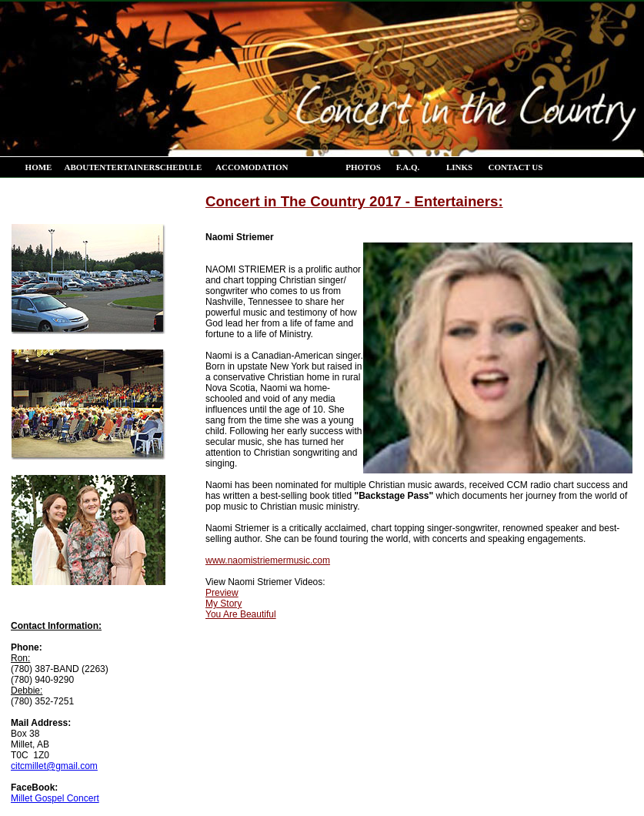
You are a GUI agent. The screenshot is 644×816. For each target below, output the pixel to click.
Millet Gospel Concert (55, 798)
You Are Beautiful (241, 614)
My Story (224, 604)
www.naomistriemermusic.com (268, 560)
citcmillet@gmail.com (54, 766)
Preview (222, 593)
